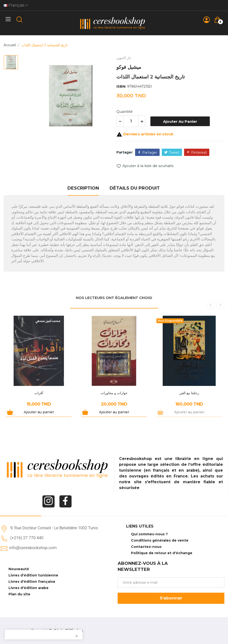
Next (220, 305)
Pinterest (199, 153)
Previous (211, 305)
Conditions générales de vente (160, 540)
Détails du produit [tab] (135, 188)
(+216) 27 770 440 (27, 538)
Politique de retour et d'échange (162, 553)
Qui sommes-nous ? (149, 534)
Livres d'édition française (32, 582)
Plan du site (19, 594)
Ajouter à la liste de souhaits (145, 166)
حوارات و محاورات (114, 393)
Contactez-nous (146, 547)
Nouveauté (19, 569)
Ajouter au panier (180, 121)
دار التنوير (124, 58)
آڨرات (39, 393)
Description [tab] (83, 188)
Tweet (174, 153)
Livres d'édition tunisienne (33, 575)
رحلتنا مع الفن (189, 393)
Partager (150, 153)
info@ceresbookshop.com (33, 548)
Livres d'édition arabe (28, 588)
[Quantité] (131, 121)
